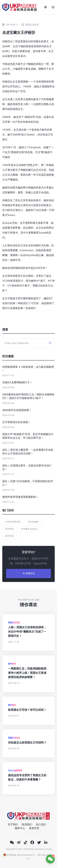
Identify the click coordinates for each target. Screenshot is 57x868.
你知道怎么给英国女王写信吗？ (27, 742)
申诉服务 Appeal (29, 529)
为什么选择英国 (15, 770)
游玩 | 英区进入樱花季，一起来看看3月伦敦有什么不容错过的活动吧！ (28, 452)
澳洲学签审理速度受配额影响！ (20, 497)
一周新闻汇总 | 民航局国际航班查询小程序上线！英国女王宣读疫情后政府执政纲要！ (27, 673)
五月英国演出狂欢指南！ (16, 422)
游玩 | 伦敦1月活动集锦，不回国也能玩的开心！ (28, 483)
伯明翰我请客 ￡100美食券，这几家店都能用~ (28, 369)
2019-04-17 (12, 25)
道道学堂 (34, 828)
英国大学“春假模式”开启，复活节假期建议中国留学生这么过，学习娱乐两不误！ (28, 436)
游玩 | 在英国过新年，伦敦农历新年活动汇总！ (27, 467)
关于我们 (13, 824)
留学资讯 (9, 529)
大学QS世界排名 (13, 522)
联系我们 (27, 824)
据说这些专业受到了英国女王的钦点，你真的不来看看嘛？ (27, 777)
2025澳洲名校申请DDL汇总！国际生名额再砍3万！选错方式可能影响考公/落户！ (28, 396)
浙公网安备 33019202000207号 (19, 855)
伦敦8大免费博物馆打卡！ (17, 382)
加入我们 (41, 824)
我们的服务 (33, 522)
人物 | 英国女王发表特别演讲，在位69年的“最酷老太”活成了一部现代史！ (27, 631)
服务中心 (20, 828)
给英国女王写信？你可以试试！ (27, 710)
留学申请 (9, 536)
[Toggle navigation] (53, 7)
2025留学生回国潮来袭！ (17, 410)
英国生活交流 (32, 25)
